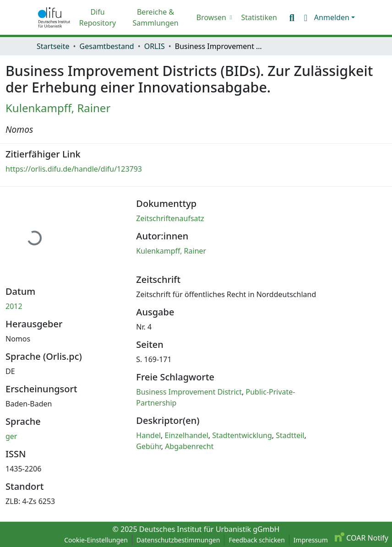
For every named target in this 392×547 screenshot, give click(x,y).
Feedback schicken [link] (256, 540)
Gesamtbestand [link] (107, 46)
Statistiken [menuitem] (259, 17)
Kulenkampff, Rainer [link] (58, 108)
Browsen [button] (211, 17)
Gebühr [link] (148, 446)
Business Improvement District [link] (189, 392)
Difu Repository (98, 17)
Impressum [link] (311, 540)
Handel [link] (148, 435)
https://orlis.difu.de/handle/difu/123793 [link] (74, 169)
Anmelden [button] (333, 17)
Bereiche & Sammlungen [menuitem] (155, 17)
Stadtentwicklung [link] (242, 435)
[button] (54, 17)
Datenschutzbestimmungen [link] (178, 540)
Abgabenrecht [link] (189, 446)
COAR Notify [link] (362, 538)
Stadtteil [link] (290, 435)
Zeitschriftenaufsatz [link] (170, 218)
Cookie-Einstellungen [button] (96, 540)
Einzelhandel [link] (187, 435)
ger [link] (11, 436)
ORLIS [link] (155, 46)
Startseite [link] (53, 46)
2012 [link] (14, 306)
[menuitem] (213, 17)
